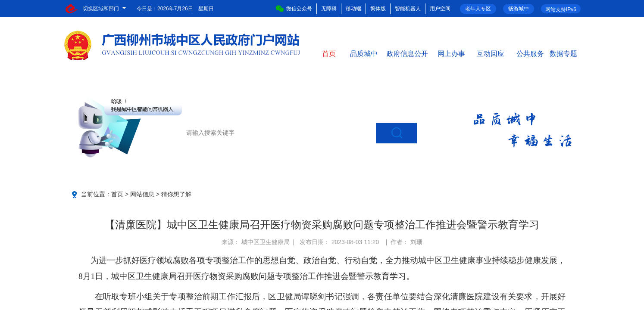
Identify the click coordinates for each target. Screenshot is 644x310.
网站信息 (142, 194)
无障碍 (329, 9)
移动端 (353, 9)
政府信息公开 (407, 53)
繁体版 (378, 9)
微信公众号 (294, 9)
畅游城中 (519, 9)
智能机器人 (408, 9)
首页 (329, 53)
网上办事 (451, 53)
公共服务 (530, 53)
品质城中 (364, 53)
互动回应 (491, 53)
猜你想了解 (176, 194)
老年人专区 (478, 9)
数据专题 (563, 53)
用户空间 (440, 9)
